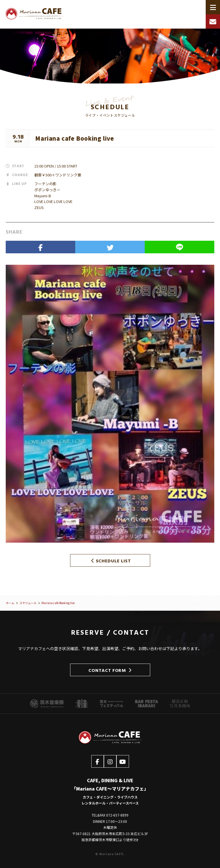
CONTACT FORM (110, 670)
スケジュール (28, 603)
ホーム (10, 603)
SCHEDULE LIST (111, 561)
